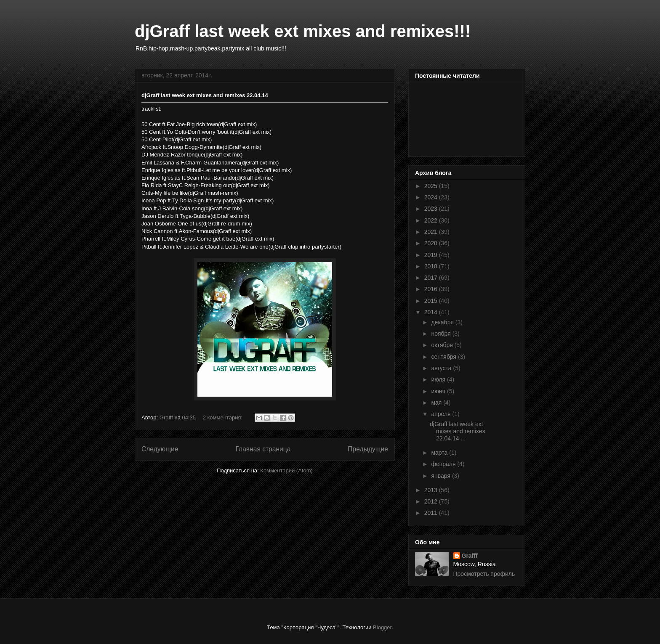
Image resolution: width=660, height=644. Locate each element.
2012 (432, 501)
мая (437, 403)
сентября (444, 357)
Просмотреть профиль (484, 574)
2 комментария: (224, 417)
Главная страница (263, 449)
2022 (432, 220)
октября (443, 345)
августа (442, 368)
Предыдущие (368, 449)
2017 (432, 278)
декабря (443, 322)
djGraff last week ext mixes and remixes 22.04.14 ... (458, 431)
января (441, 476)
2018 (432, 266)
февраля (444, 464)
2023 (432, 209)
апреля (442, 414)
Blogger (382, 627)
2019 (432, 255)
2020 (432, 243)
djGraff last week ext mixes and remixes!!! (303, 31)
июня (439, 391)
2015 (432, 301)
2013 (432, 490)
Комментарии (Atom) (286, 470)
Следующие (160, 449)
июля (439, 379)
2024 (432, 197)
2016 (432, 289)
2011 (432, 513)
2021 (432, 232)
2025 (432, 186)
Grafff (470, 556)
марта (440, 453)
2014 (432, 312)
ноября (442, 334)
